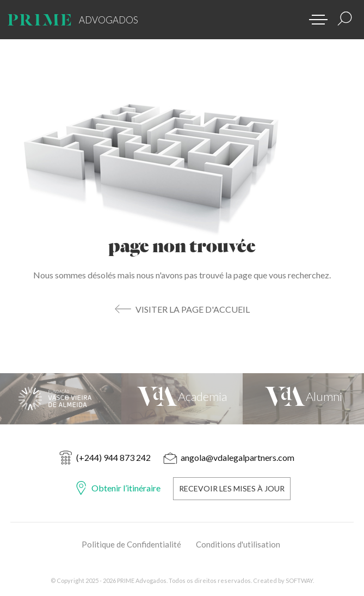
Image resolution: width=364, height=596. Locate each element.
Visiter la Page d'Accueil (193, 309)
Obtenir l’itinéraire (126, 488)
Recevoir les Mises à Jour (232, 488)
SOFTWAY (299, 580)
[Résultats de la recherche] (345, 19)
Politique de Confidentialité (131, 544)
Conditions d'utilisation (238, 544)
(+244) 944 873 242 (113, 457)
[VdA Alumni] (303, 399)
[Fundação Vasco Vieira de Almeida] (61, 399)
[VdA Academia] (182, 399)
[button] (314, 16)
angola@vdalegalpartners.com (237, 457)
